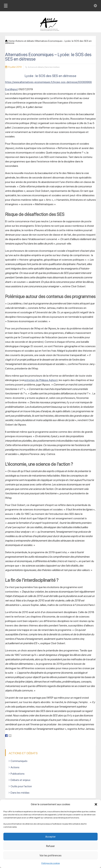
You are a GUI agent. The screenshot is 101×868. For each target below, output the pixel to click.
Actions (15, 767)
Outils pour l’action (21, 786)
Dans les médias (52, 67)
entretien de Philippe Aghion (41, 380)
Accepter (50, 837)
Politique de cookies (51, 863)
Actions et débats (36, 67)
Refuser (50, 846)
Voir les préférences (50, 856)
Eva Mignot (11, 89)
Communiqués (19, 761)
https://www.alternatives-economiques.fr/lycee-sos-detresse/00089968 (48, 82)
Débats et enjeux (21, 780)
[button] (96, 804)
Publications (18, 774)
